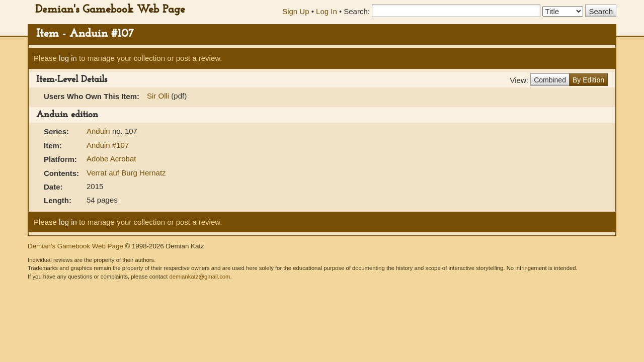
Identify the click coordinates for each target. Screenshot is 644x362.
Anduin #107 (108, 145)
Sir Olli (158, 96)
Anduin (99, 131)
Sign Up (296, 11)
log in (68, 58)
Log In (327, 11)
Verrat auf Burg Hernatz (126, 173)
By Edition (588, 80)
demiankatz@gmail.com (199, 277)
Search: (357, 11)
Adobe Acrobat (111, 159)
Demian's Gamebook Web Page (110, 10)
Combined (550, 80)
